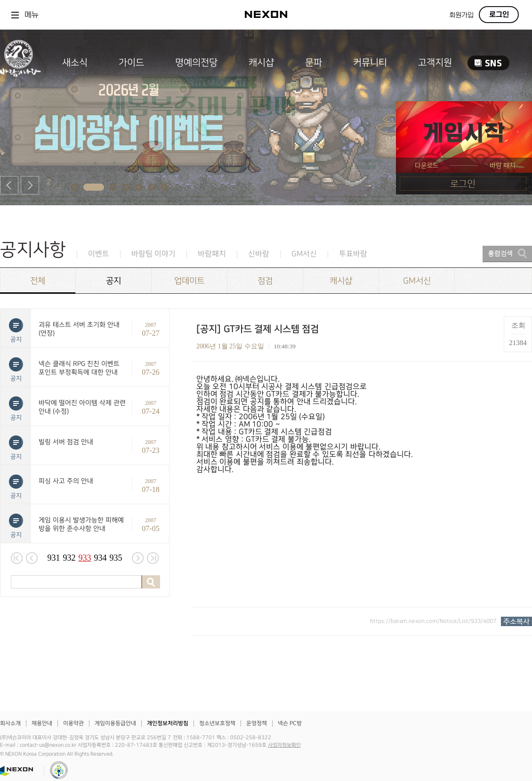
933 (85, 558)
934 (101, 558)
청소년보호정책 (217, 723)
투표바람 (353, 254)
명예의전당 (196, 63)
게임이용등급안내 (115, 723)
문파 (314, 63)
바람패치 (212, 254)
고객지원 (435, 63)
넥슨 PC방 (290, 723)
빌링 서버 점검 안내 (66, 442)
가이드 (131, 63)
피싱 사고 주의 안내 (66, 481)
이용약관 (73, 723)
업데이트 (189, 281)
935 (116, 558)
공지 (113, 281)
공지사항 (33, 250)
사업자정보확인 (284, 745)
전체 (38, 281)
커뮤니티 (370, 63)
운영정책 (257, 723)
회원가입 (461, 15)
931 (54, 558)
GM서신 (304, 254)
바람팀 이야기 (153, 254)
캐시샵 (261, 63)
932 (69, 558)
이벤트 (99, 254)
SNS (488, 63)
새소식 (75, 63)
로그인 (499, 15)
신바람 (259, 254)
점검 (265, 281)
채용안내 (42, 723)
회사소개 (10, 723)
